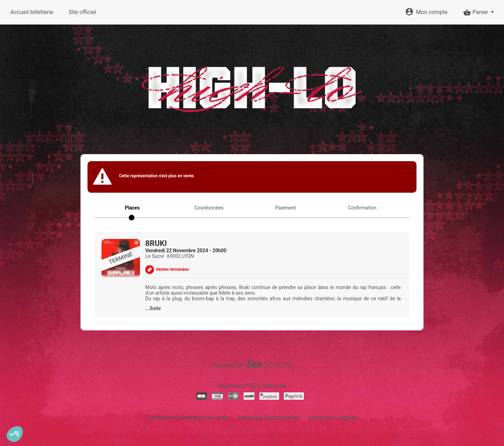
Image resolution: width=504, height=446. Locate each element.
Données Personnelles (269, 417)
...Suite (153, 308)
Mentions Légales (334, 417)
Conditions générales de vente (188, 417)
